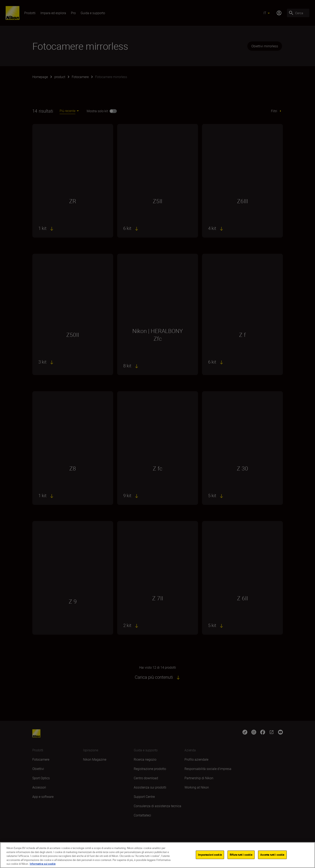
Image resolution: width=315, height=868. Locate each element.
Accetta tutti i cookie (272, 855)
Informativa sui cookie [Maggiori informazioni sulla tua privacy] (43, 864)
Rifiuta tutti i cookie (241, 855)
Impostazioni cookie (210, 855)
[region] (157, 855)
